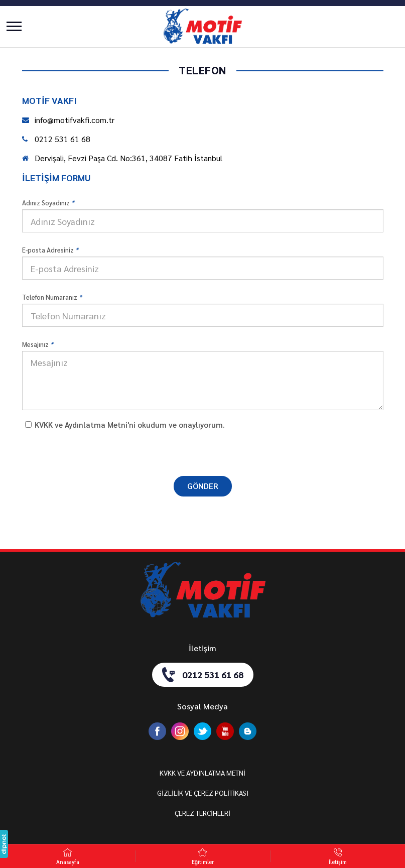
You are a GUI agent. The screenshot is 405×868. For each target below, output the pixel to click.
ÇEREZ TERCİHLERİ (202, 813)
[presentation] (203, 452)
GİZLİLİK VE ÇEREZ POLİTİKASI (203, 793)
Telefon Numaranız (52, 297)
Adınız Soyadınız (48, 203)
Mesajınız (38, 344)
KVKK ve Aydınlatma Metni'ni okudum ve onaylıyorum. (130, 424)
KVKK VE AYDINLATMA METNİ (202, 773)
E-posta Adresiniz (50, 250)
